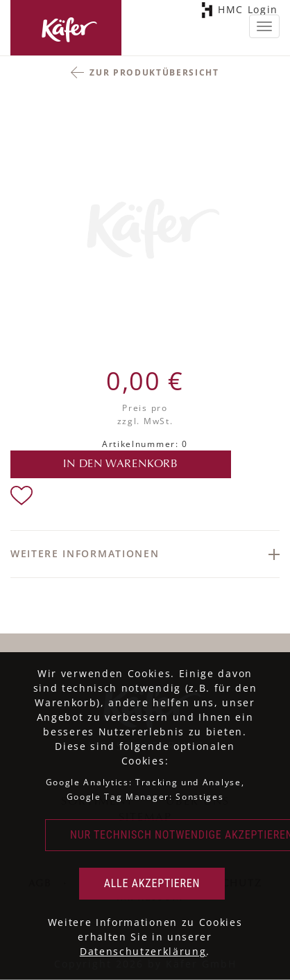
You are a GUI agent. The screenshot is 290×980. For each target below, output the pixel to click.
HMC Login (246, 10)
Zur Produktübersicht (154, 72)
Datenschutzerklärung (143, 951)
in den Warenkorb (121, 464)
